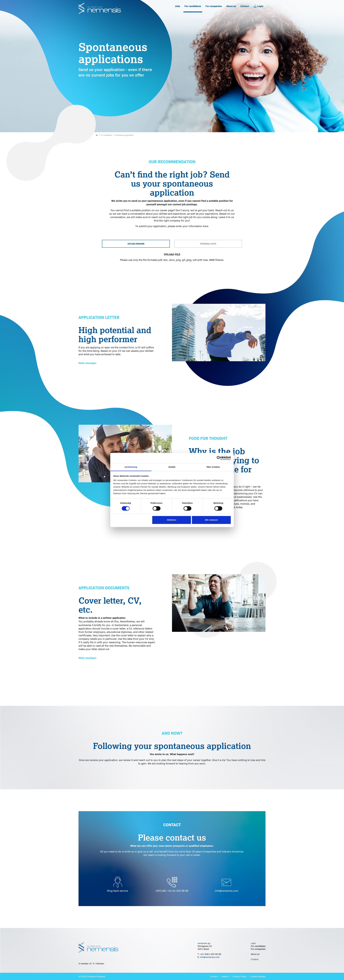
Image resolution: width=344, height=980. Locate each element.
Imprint (225, 976)
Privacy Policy (240, 976)
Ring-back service (118, 891)
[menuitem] (177, 6)
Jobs (177, 6)
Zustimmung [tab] (131, 467)
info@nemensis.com (226, 891)
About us (231, 6)
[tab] (136, 244)
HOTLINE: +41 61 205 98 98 (172, 891)
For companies (214, 6)
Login (258, 6)
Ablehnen (172, 520)
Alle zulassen (211, 520)
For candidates (193, 6)
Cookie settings (258, 976)
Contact (245, 6)
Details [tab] (172, 467)
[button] (87, 363)
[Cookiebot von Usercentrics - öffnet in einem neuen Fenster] (219, 458)
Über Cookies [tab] (213, 467)
